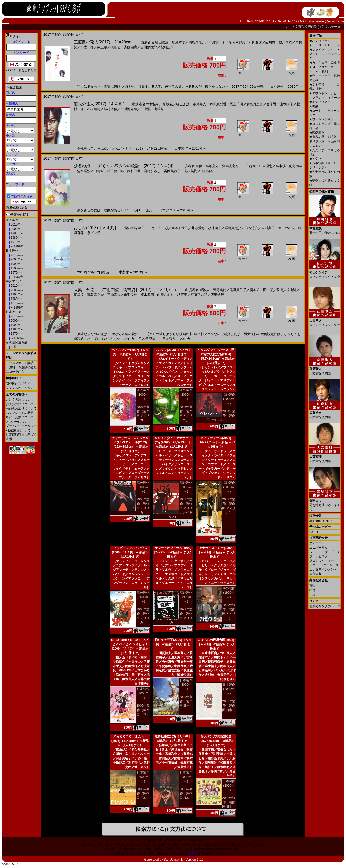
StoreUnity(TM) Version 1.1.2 (184, 860)
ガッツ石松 (287, 228)
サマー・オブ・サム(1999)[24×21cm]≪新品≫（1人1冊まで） (173, 552)
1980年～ (17, 238)
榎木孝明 (147, 295)
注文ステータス (333, 27)
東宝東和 (315, 574)
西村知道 (134, 171)
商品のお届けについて (21, 408)
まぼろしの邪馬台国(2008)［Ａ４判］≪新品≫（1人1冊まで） (216, 644)
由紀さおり (166, 295)
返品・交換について (20, 417)
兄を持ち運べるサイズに (325, 503)
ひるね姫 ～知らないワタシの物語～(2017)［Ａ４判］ (125, 166)
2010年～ (17, 225)
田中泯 (146, 109)
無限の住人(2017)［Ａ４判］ (100, 104)
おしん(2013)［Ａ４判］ (96, 228)
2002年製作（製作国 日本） (229, 802)
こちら (193, 853)
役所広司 (167, 47)
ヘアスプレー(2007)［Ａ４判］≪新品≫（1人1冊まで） (130, 354)
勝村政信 (110, 109)
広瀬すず (179, 42)
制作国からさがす (18, 384)
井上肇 (102, 47)
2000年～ (17, 229)
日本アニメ (14, 312)
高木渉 (281, 166)
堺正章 (182, 295)
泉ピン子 (94, 233)
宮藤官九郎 (199, 295)
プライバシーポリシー (21, 426)
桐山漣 (291, 290)
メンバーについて (18, 422)
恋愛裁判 (317, 133)
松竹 (312, 590)
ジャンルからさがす (20, 388)
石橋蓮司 (94, 109)
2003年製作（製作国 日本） (186, 794)
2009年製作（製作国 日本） (143, 710)
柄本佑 (255, 290)
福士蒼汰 (183, 104)
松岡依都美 (237, 42)
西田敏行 (217, 295)
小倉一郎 (87, 47)
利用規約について (18, 430)
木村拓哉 (153, 104)
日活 (312, 594)
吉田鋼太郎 (149, 47)
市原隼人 (200, 104)
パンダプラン (320, 41)
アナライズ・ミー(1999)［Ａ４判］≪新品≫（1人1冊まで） (216, 552)
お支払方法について (20, 404)
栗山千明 (236, 104)
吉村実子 (268, 228)
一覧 (13, 347)
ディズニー (317, 543)
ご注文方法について (20, 400)
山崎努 (159, 109)
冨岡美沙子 (172, 171)
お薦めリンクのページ (325, 606)
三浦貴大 (114, 295)
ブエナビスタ (319, 556)
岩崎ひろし (152, 171)
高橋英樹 (191, 171)
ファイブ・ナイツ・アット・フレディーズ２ (325, 54)
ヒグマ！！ (318, 159)
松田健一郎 (115, 171)
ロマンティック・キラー (325, 275)
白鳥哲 (99, 171)
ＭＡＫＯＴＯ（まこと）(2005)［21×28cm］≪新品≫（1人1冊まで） (130, 741)
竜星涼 (79, 295)
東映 (312, 586)
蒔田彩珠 (255, 42)
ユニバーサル (319, 548)
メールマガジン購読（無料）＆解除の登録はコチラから (21, 367)
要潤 (280, 290)
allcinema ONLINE (322, 521)
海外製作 (12, 220)
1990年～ (17, 233)
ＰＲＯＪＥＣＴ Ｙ (325, 45)
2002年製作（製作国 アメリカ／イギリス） (181, 508)
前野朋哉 (296, 166)
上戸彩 (163, 228)
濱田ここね (146, 228)
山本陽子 (286, 104)
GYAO (314, 532)
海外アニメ (14, 281)
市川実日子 (217, 42)
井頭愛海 (198, 228)
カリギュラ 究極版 (325, 63)
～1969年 (17, 246)
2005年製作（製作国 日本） (143, 794)
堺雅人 (205, 290)
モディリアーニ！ (323, 102)
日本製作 (12, 251)
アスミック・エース (323, 561)
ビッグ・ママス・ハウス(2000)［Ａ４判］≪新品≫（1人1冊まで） (130, 552)
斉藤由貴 (130, 47)
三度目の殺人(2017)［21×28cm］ (105, 42)
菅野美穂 (220, 290)
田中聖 (268, 290)
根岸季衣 (285, 42)
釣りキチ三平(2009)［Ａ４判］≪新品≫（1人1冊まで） (173, 644)
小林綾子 (215, 228)
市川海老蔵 (129, 109)
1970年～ (17, 242)
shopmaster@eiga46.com (326, 21)
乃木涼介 (251, 228)
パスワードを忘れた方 (21, 70)
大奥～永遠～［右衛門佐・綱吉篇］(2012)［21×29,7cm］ (127, 290)
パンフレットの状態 (20, 413)
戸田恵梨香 (218, 104)
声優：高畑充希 (207, 166)
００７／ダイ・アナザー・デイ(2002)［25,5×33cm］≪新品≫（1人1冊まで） (173, 442)
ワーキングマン (321, 119)
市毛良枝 (130, 295)
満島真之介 (197, 42)
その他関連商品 (17, 342)
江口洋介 (207, 171)
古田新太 (249, 166)
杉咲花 (168, 104)
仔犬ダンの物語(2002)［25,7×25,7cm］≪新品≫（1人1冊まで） (216, 741)
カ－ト (291, 27)
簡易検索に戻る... (18, 207)
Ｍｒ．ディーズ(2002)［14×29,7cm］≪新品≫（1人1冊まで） (216, 442)
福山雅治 (162, 42)
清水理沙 (84, 171)
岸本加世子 (180, 228)
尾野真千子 (238, 290)
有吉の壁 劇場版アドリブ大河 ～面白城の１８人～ (325, 141)
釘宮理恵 (266, 166)
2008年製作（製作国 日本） (229, 706)
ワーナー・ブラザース (325, 552)
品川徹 (270, 42)
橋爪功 (115, 47)
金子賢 (271, 104)
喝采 (314, 106)
